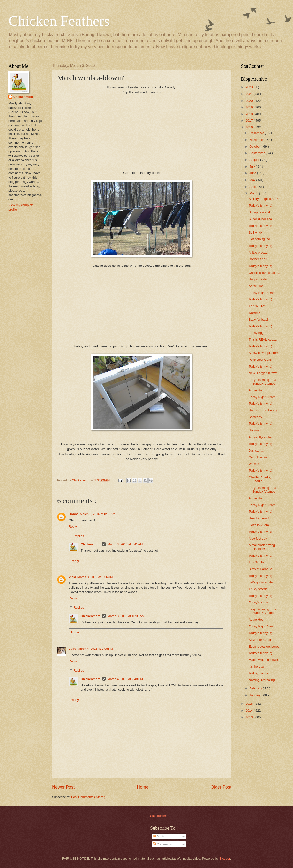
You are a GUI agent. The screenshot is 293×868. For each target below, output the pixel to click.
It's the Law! (257, 667)
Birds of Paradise (261, 569)
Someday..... (257, 417)
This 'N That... (258, 306)
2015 (250, 704)
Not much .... (258, 430)
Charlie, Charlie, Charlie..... (260, 479)
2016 (250, 127)
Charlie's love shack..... (265, 273)
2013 (250, 717)
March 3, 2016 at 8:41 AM (125, 544)
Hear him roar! (259, 518)
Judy (72, 649)
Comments (162, 844)
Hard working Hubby (263, 410)
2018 (250, 114)
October (255, 146)
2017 (250, 121)
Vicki (72, 577)
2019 (250, 107)
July (253, 167)
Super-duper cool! (261, 219)
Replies (79, 536)
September (258, 153)
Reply (73, 527)
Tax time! (255, 313)
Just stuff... (256, 450)
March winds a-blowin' (264, 660)
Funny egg (256, 333)
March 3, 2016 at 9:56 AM (95, 577)
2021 (250, 94)
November (257, 140)
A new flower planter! (263, 353)
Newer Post (63, 787)
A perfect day (258, 538)
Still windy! (256, 232)
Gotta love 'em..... (261, 525)
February (256, 688)
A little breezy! (258, 253)
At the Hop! (256, 286)
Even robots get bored (264, 646)
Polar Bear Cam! (260, 360)
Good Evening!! (259, 457)
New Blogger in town (263, 373)
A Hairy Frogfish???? (263, 199)
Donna (74, 514)
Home (143, 787)
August (255, 160)
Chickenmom (90, 544)
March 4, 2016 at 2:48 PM (125, 679)
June (253, 173)
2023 (250, 87)
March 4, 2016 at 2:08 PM (95, 649)
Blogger (225, 858)
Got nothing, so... (261, 239)
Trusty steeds (258, 589)
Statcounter (158, 816)
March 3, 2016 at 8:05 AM (98, 514)
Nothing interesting (262, 680)
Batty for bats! (258, 319)
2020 (250, 101)
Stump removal (259, 212)
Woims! (254, 464)
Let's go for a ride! (261, 582)
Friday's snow (258, 602)
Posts (159, 836)
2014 (250, 710)
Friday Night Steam (262, 293)
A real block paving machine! (262, 547)
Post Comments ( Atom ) (88, 797)
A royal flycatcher (261, 437)
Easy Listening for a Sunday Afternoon (263, 382)
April (253, 187)
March (254, 193)
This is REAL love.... (263, 340)
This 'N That (257, 562)
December (257, 133)
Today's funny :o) (260, 206)
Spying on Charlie (261, 640)
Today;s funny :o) (261, 673)
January (255, 695)
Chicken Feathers (59, 21)
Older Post (221, 787)
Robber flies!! (258, 259)
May (253, 180)
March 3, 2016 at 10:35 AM (126, 616)
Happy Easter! (259, 279)
